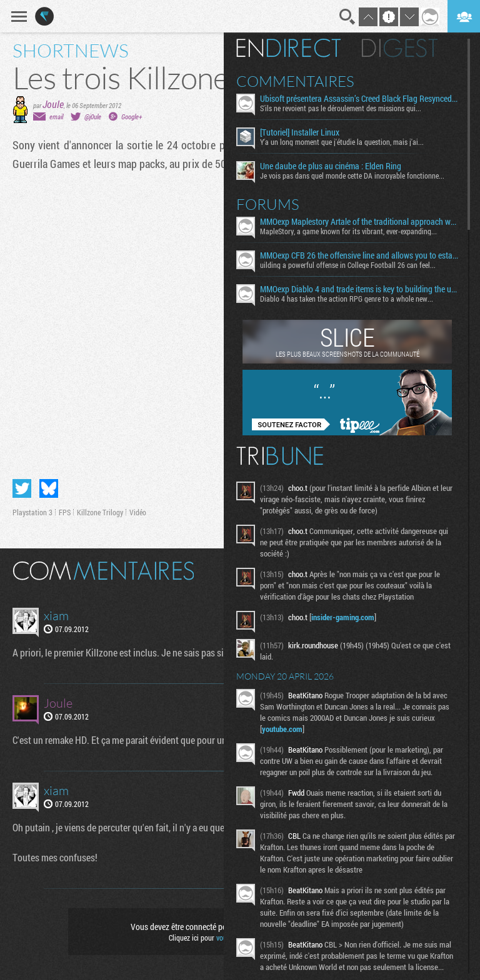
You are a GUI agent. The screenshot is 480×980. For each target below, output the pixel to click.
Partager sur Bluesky (49, 488)
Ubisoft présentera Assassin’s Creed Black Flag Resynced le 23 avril (359, 99)
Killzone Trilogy (100, 512)
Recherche (347, 17)
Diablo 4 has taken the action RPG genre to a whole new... (347, 299)
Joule (53, 104)
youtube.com (282, 729)
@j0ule (93, 116)
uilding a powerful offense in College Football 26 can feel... (348, 265)
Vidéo (138, 512)
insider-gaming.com (343, 617)
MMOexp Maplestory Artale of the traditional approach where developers (359, 222)
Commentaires (295, 81)
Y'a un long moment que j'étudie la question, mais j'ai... (342, 142)
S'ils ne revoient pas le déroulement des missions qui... (341, 108)
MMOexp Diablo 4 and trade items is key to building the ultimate (359, 289)
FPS (65, 512)
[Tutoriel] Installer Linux (300, 132)
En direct (288, 48)
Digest (400, 48)
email (56, 116)
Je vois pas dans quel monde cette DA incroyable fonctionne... (352, 176)
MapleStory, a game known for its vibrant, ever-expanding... (348, 231)
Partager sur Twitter (22, 488)
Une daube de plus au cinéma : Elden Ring (331, 166)
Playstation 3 (32, 512)
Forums (268, 204)
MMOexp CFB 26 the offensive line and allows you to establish (359, 255)
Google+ (132, 116)
